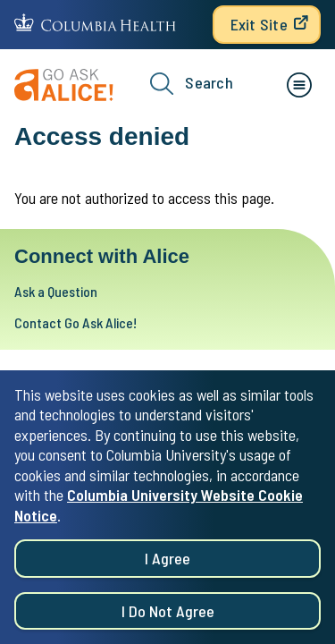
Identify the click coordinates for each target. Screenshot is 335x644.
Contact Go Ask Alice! (75, 322)
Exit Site (259, 24)
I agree (167, 567)
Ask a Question (56, 291)
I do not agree (168, 619)
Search (192, 84)
